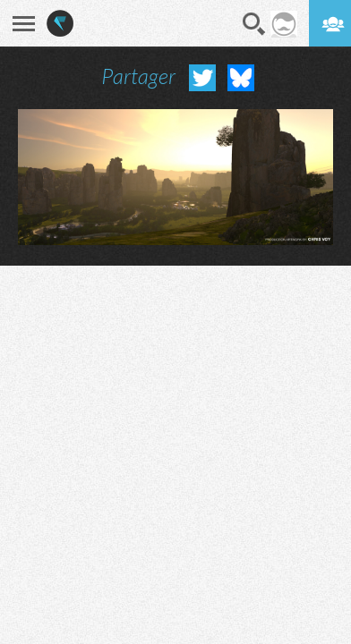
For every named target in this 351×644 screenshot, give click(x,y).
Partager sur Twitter (202, 78)
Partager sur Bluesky (241, 78)
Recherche (254, 24)
